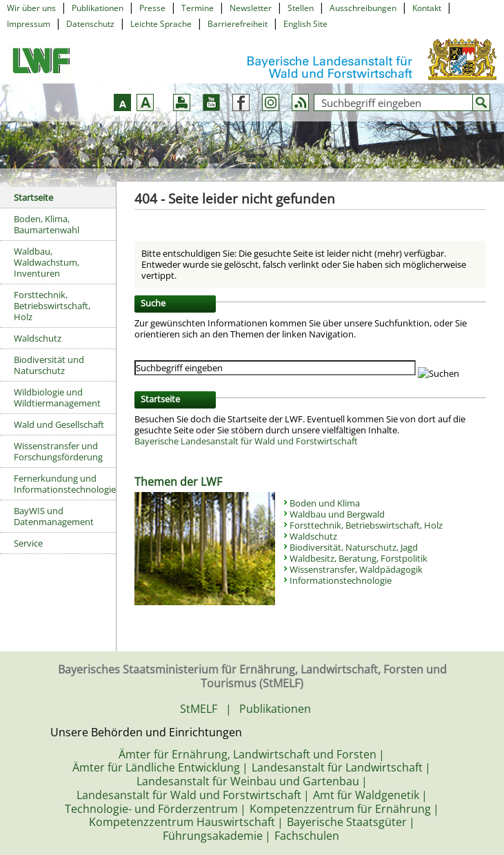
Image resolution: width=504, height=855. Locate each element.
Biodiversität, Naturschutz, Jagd (354, 547)
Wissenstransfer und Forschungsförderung (58, 451)
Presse (152, 8)
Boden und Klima (325, 503)
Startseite (33, 197)
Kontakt (427, 8)
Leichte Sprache (161, 24)
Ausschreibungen (363, 8)
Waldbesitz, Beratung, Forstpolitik (359, 558)
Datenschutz (90, 24)
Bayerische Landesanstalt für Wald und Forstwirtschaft (246, 441)
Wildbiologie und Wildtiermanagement (57, 397)
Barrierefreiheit (238, 24)
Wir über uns (31, 8)
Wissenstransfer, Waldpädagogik (356, 569)
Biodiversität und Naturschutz (49, 365)
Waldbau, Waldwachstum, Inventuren (47, 262)
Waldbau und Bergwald (337, 514)
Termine (198, 8)
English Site (305, 24)
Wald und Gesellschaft (59, 424)
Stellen (301, 8)
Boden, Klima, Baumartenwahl (47, 224)
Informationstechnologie (341, 580)
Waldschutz (38, 338)
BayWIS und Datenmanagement (54, 516)
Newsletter (251, 8)
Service (28, 543)
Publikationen (98, 8)
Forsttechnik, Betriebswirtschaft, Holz (52, 306)
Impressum (29, 24)
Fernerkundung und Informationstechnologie (65, 484)
